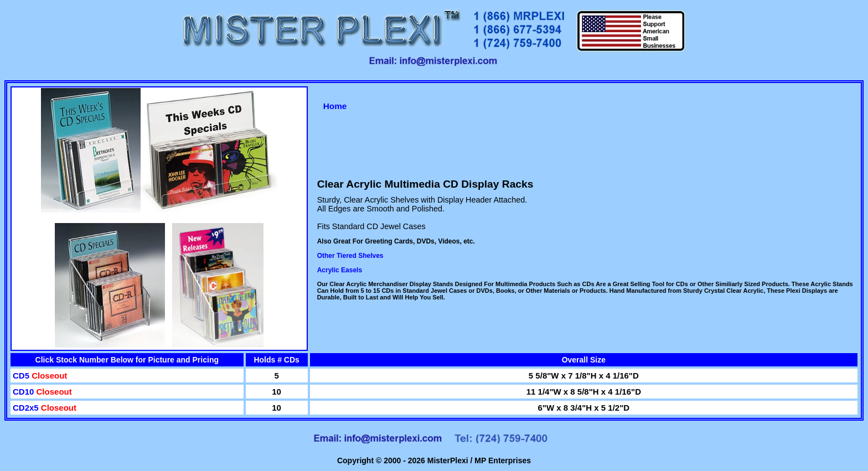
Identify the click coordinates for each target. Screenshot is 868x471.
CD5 (22, 376)
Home (335, 106)
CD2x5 (27, 408)
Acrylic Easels (340, 270)
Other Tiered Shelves (350, 256)
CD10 (25, 392)
